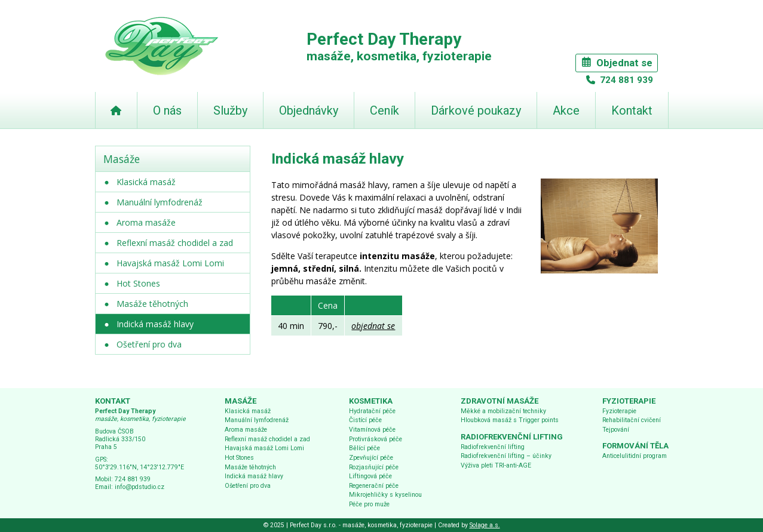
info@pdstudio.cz (140, 487)
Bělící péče (364, 448)
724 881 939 (625, 80)
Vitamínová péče (372, 430)
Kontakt (632, 110)
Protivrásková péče (376, 439)
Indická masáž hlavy (155, 324)
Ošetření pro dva (149, 344)
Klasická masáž (146, 182)
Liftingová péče (370, 476)
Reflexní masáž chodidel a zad (175, 243)
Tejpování (616, 430)
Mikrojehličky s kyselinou (385, 495)
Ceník (384, 110)
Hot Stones (138, 283)
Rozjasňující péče (374, 467)
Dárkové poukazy (476, 110)
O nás (167, 110)
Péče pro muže (369, 504)
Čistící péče (365, 420)
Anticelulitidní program (635, 456)
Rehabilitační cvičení (632, 420)
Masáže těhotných (152, 304)
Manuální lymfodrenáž (160, 202)
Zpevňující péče (371, 458)
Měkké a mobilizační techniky (503, 411)
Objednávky (309, 110)
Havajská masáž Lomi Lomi (170, 263)
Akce (566, 110)
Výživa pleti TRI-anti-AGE (496, 465)
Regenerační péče (374, 486)
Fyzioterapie (619, 411)
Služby (230, 110)
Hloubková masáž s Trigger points (510, 420)
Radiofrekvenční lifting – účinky (506, 456)
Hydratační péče (372, 411)
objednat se (373, 326)
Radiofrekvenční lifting (493, 447)
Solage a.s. (485, 525)
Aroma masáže (146, 222)
